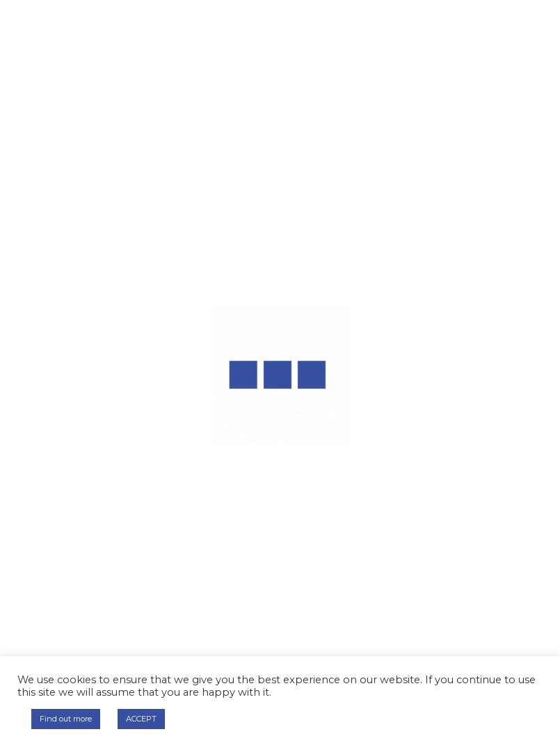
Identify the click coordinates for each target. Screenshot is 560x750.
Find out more (66, 719)
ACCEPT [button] (141, 719)
